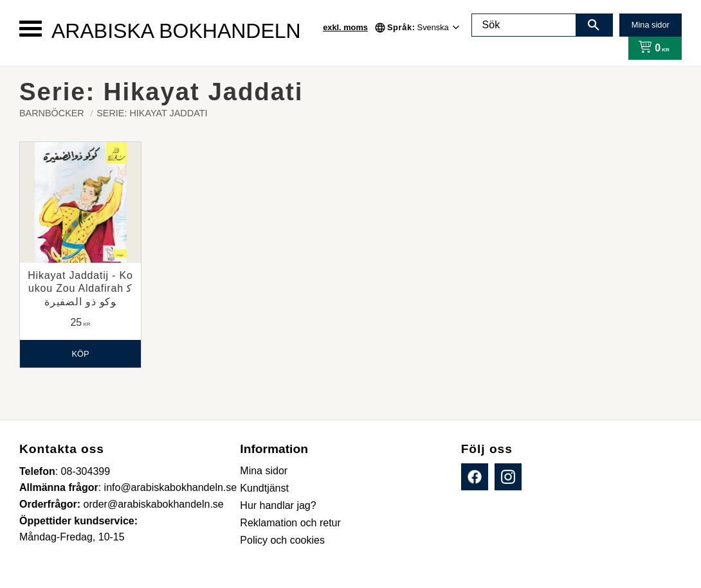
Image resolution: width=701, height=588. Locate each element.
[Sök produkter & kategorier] (524, 25)
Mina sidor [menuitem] (264, 471)
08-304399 (86, 471)
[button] (31, 29)
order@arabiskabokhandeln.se (154, 504)
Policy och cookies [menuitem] (282, 540)
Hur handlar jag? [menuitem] (278, 505)
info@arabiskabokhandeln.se (171, 487)
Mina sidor (651, 25)
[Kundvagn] (651, 48)
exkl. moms (345, 27)
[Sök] (594, 25)
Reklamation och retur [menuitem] (290, 523)
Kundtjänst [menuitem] (264, 488)
